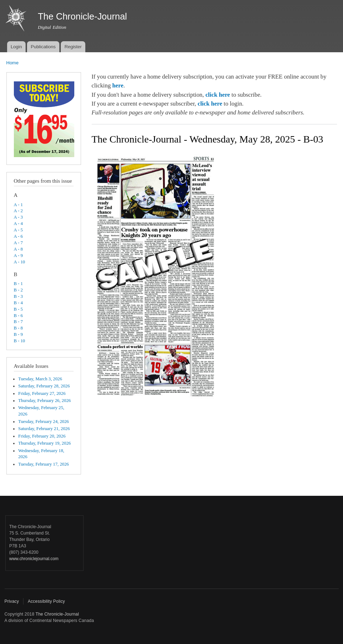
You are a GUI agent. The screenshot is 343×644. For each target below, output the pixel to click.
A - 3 (18, 217)
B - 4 (18, 303)
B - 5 (18, 309)
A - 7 (18, 243)
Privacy (12, 601)
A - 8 (18, 249)
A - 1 (18, 205)
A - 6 (18, 236)
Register (73, 47)
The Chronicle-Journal (57, 614)
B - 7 (18, 322)
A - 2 (18, 211)
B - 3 (18, 296)
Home (13, 63)
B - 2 (18, 290)
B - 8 (18, 328)
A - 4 (18, 224)
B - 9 (18, 334)
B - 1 (18, 284)
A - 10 (20, 262)
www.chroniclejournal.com (34, 559)
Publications (43, 47)
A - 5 (18, 230)
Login (16, 47)
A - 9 (18, 256)
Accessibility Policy (46, 601)
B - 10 (20, 341)
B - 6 (18, 316)
